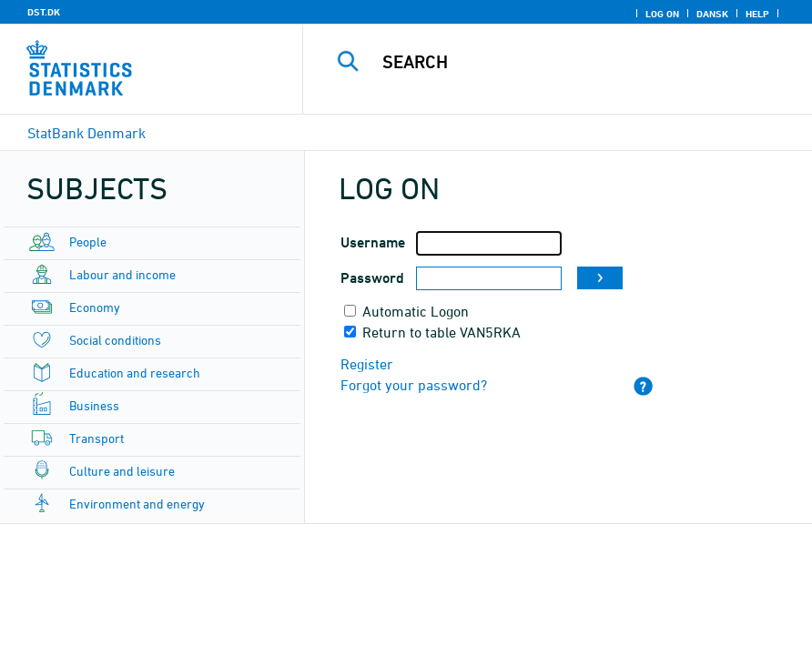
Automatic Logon (416, 311)
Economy (95, 307)
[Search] (576, 62)
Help (757, 14)
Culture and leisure (122, 471)
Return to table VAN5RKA (442, 332)
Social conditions (115, 340)
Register (367, 364)
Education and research (135, 373)
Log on (662, 14)
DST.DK (44, 12)
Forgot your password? (414, 385)
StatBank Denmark (86, 133)
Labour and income (122, 274)
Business (94, 405)
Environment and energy (137, 504)
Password (372, 278)
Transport (96, 438)
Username (373, 242)
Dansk (712, 14)
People (88, 242)
